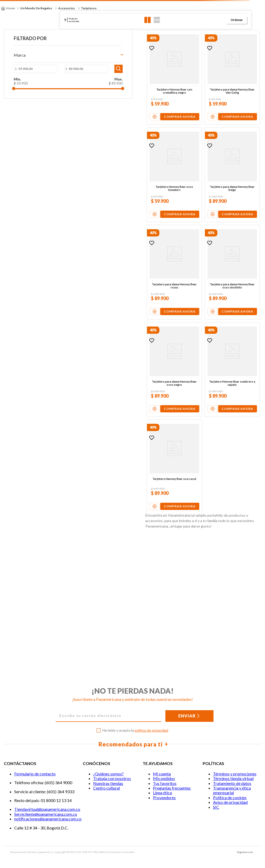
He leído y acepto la (135, 730)
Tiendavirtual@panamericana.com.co (47, 809)
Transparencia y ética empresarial (232, 791)
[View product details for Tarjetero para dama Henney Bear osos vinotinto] (207, 328)
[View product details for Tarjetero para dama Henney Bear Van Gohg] (207, 89)
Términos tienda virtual (233, 779)
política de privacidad (151, 730)
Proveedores (164, 797)
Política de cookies (230, 797)
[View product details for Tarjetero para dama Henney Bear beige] (207, 208)
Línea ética (162, 793)
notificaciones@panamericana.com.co (48, 819)
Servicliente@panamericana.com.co (46, 814)
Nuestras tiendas (108, 783)
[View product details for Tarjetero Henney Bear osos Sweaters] (114, 208)
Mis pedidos (164, 779)
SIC (216, 807)
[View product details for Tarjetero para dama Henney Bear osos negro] (114, 448)
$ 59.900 (15, 84)
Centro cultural (106, 788)
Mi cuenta (162, 774)
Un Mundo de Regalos (36, 8)
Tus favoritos (165, 783)
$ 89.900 (49, 84)
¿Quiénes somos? (108, 774)
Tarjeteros (89, 8)
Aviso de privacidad (230, 802)
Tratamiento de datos (232, 783)
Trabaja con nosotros (112, 779)
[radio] (148, 20)
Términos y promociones (235, 774)
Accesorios (67, 8)
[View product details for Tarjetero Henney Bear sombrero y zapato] (207, 448)
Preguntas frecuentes (172, 788)
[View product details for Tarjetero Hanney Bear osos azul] (114, 567)
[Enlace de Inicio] (8, 8)
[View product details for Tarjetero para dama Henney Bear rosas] (114, 328)
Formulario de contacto (35, 774)
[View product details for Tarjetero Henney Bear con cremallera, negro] (114, 89)
